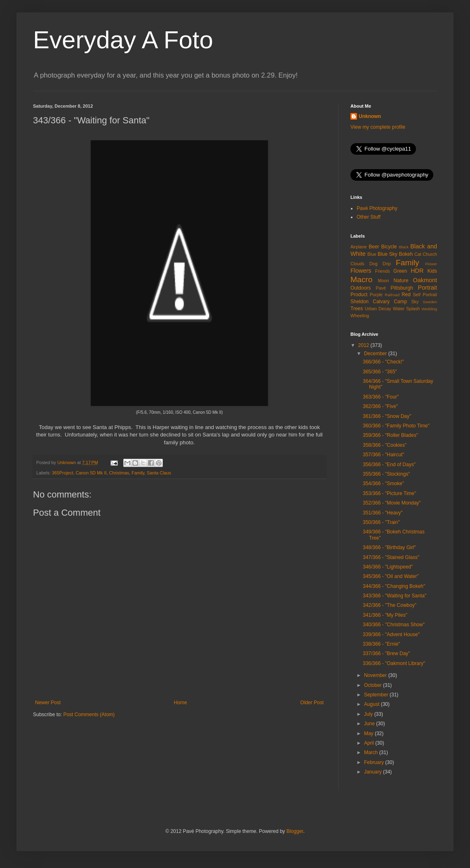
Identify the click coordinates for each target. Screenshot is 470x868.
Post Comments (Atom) (89, 715)
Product (359, 295)
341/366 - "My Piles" (385, 615)
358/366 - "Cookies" (385, 445)
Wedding (429, 309)
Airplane (359, 247)
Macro (361, 280)
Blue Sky (388, 254)
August (372, 704)
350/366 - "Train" (381, 522)
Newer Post (48, 703)
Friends (383, 271)
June (370, 724)
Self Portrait (425, 295)
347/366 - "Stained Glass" (391, 557)
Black (403, 247)
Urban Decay (378, 309)
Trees (357, 309)
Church (430, 254)
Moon (384, 281)
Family (138, 473)
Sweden (430, 302)
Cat (418, 254)
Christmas (119, 473)
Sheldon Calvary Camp (379, 302)
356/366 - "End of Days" (389, 465)
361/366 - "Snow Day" (387, 416)
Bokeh (406, 254)
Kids (432, 271)
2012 (364, 345)
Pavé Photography (377, 208)
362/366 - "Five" (380, 406)
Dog (374, 264)
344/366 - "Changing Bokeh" (394, 586)
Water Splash (406, 309)
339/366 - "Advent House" (391, 634)
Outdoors (361, 288)
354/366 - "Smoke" (383, 484)
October (374, 685)
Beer (374, 247)
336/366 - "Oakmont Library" (394, 663)
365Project (63, 473)
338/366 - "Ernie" (382, 644)
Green (400, 271)
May (369, 734)
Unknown (370, 116)
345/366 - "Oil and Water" (391, 576)
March (372, 752)
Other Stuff (369, 217)
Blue (372, 254)
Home (181, 703)
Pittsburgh (402, 288)
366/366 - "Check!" (383, 362)
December (376, 354)
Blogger (295, 831)
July (369, 714)
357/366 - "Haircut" (384, 455)
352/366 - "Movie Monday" (392, 503)
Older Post (312, 703)
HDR (417, 271)
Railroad (392, 295)
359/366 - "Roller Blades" (390, 435)
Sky (415, 302)
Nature (401, 281)
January (374, 772)
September (377, 695)
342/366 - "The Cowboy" (390, 605)
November (376, 675)
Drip (387, 264)
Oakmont (425, 280)
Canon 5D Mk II (91, 473)
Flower (431, 264)
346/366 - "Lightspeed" (388, 567)
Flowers (361, 271)
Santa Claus (159, 473)
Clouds (357, 264)
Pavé (381, 288)
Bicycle (389, 247)
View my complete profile (378, 127)
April (370, 743)
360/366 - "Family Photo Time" (396, 426)
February (375, 762)
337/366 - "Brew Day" (387, 653)
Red (406, 295)
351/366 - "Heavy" (383, 513)
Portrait (428, 288)
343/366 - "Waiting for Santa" (395, 596)
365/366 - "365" (380, 372)
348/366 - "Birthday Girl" (389, 547)
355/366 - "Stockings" (387, 474)
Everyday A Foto (123, 40)
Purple (376, 295)
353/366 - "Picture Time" (389, 493)
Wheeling (360, 316)
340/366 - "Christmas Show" (394, 625)
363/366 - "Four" (381, 397)
